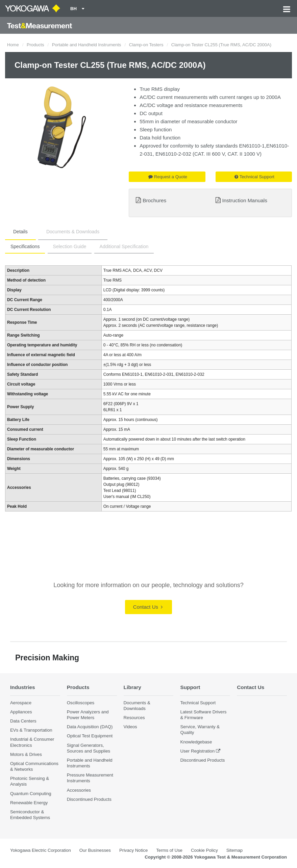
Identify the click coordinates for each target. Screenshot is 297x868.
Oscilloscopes (81, 703)
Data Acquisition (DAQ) (90, 727)
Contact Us (148, 607)
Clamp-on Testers (146, 45)
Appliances (21, 712)
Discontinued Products (89, 799)
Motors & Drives (26, 754)
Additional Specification (124, 246)
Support (190, 687)
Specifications (25, 246)
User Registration (197, 751)
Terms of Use (169, 850)
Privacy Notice (133, 850)
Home (13, 45)
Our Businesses (95, 850)
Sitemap (234, 850)
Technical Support (254, 177)
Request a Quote (168, 177)
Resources (134, 718)
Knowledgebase (196, 742)
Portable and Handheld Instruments (87, 45)
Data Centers (23, 721)
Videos (130, 727)
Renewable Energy (29, 803)
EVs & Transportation (31, 730)
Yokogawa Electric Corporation (41, 850)
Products (35, 45)
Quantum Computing (31, 794)
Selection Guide (70, 246)
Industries (23, 687)
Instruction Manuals (245, 200)
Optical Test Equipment (90, 736)
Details (20, 232)
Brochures (154, 200)
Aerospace (21, 703)
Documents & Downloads (73, 232)
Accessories (79, 790)
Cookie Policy (204, 850)
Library (132, 687)
